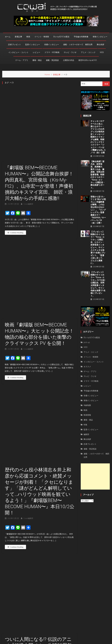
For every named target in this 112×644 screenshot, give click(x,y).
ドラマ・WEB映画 (52, 52)
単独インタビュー (100, 37)
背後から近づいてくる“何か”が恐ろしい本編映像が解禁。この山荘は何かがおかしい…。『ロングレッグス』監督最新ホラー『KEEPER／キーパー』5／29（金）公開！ (98, 210)
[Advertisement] (95, 476)
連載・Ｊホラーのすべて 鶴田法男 (78, 44)
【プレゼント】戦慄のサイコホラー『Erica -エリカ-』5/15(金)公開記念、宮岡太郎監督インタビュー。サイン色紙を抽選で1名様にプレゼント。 (98, 284)
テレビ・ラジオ (70, 52)
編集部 (86, 434)
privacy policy (92, 641)
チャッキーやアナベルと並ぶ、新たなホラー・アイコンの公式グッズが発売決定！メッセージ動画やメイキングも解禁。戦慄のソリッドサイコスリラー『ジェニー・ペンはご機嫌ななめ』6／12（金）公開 (98, 137)
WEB (102, 52)
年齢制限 (87, 405)
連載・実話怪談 (52, 60)
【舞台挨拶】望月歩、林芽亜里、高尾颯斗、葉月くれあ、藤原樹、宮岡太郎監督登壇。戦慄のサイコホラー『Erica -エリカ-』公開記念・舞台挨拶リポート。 (98, 175)
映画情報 (87, 415)
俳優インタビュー (52, 44)
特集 (85, 425)
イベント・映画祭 (42, 37)
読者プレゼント (15, 44)
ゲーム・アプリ (22, 60)
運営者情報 (81, 641)
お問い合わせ (105, 641)
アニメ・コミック (88, 52)
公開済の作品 (69, 60)
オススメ (87, 366)
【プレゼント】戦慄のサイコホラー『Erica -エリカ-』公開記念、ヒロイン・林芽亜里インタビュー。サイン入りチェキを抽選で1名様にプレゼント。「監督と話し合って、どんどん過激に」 (98, 247)
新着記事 (18, 37)
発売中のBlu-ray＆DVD (88, 60)
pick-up (87, 342)
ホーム (8, 37)
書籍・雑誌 (37, 60)
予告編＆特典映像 (81, 37)
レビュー (37, 52)
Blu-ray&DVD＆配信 (61, 37)
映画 (28, 37)
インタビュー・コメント (18, 52)
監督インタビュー (33, 44)
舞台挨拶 (100, 44)
